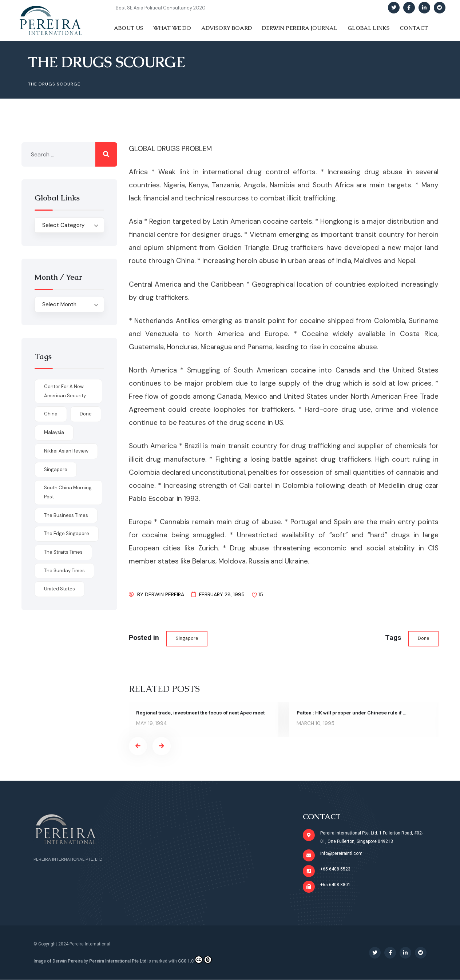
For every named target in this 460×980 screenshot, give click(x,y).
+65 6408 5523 (335, 869)
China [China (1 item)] (51, 414)
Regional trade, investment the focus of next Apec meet (203, 713)
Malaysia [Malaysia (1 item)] (54, 432)
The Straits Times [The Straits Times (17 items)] (63, 552)
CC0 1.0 (195, 960)
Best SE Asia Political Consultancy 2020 (161, 8)
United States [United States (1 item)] (60, 589)
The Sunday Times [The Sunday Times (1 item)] (64, 571)
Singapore (187, 639)
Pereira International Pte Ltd (118, 961)
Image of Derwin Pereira (58, 961)
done (423, 639)
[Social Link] (394, 8)
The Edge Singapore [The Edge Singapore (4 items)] (67, 533)
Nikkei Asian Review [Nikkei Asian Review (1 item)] (66, 451)
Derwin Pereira (164, 594)
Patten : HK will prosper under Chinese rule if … (352, 713)
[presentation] (138, 746)
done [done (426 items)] (86, 414)
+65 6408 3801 (335, 885)
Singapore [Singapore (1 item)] (56, 469)
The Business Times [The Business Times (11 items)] (66, 515)
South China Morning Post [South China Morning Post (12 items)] (68, 492)
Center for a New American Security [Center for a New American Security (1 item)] (65, 391)
